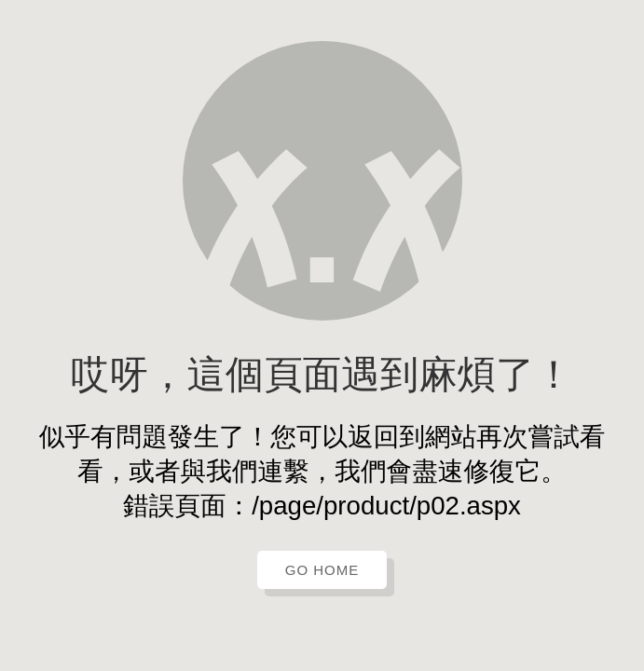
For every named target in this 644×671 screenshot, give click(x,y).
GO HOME (322, 570)
